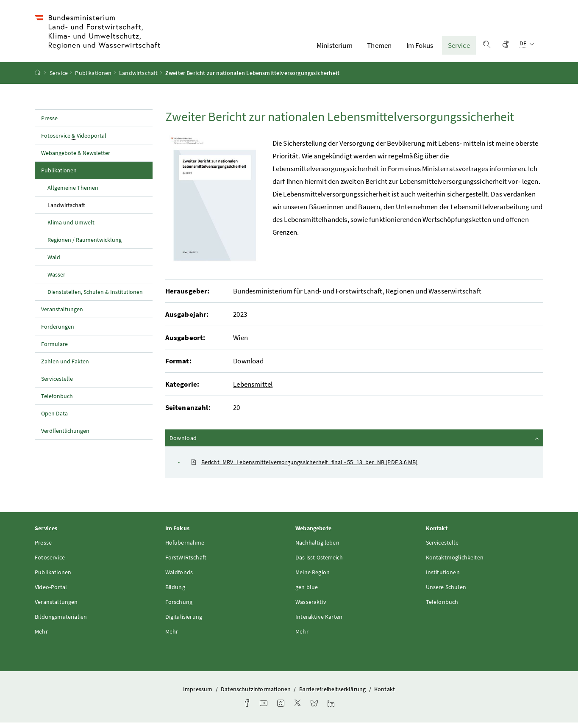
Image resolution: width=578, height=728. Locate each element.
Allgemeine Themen (73, 193)
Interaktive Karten (319, 622)
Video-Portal (51, 592)
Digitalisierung (184, 622)
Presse (49, 123)
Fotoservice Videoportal (74, 141)
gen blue (307, 592)
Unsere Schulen (446, 592)
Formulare (54, 349)
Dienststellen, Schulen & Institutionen (95, 297)
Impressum (199, 694)
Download (355, 443)
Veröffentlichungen (65, 436)
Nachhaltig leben (317, 548)
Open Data (54, 418)
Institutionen (443, 577)
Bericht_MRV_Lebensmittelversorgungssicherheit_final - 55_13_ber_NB (304, 468)
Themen (379, 48)
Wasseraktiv (311, 607)
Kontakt (385, 694)
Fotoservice (50, 562)
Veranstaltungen (62, 314)
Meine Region (313, 577)
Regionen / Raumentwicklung (85, 245)
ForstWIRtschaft (186, 562)
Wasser (56, 280)
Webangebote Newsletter (76, 158)
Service (459, 48)
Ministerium (335, 48)
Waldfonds (179, 577)
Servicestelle (57, 384)
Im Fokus (420, 48)
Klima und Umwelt (71, 227)
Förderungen (58, 332)
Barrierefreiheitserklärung (333, 694)
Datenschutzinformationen (256, 694)
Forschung (179, 607)
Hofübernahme (185, 548)
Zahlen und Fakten (65, 366)
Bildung (175, 592)
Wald (54, 262)
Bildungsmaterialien (61, 622)
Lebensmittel (253, 390)
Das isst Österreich (319, 562)
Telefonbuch (57, 401)
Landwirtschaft (138, 78)
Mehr (41, 637)
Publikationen (93, 78)
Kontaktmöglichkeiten (455, 562)
